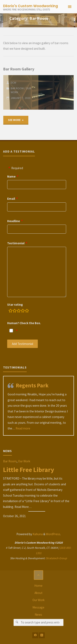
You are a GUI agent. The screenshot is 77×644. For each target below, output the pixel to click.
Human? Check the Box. (24, 323)
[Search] (17, 622)
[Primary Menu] (70, 7)
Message (38, 607)
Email (11, 199)
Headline (14, 221)
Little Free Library (29, 470)
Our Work (24, 461)
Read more (23, 428)
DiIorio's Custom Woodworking (30, 6)
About (38, 593)
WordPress (53, 534)
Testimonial (16, 243)
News (38, 615)
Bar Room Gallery (19, 69)
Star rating (15, 305)
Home (38, 586)
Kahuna (37, 534)
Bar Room (17, 88)
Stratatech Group (56, 558)
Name (11, 176)
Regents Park (32, 385)
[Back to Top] (39, 575)
